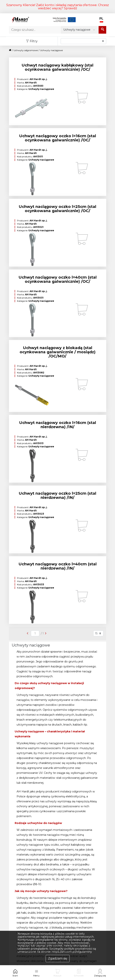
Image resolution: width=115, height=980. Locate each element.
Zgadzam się (58, 958)
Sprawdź (70, 8)
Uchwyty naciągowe (51, 50)
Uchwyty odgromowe (26, 50)
